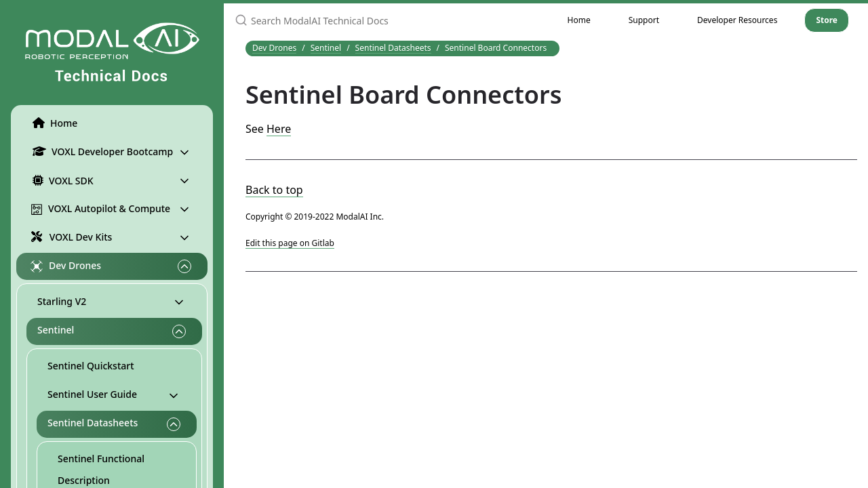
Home (52, 123)
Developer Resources (737, 20)
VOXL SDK (60, 180)
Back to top (274, 190)
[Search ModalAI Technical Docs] (386, 20)
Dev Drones (66, 266)
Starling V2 (62, 301)
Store (827, 20)
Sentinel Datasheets (93, 423)
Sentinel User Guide (92, 394)
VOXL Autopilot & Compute (100, 209)
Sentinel (56, 330)
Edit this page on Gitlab (290, 243)
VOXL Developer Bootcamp (100, 151)
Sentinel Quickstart (91, 366)
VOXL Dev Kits (70, 236)
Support (644, 20)
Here (279, 129)
